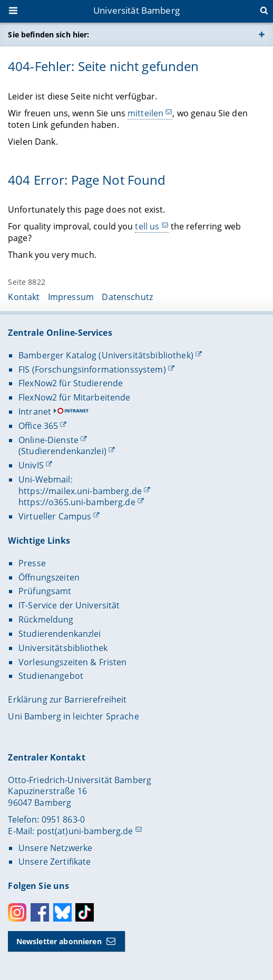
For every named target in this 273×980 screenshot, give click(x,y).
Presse (32, 563)
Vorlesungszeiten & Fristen (73, 662)
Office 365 (38, 426)
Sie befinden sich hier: (48, 34)
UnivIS (31, 465)
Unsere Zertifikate (55, 862)
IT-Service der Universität (69, 605)
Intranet (35, 412)
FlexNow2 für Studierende (71, 383)
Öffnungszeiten (49, 577)
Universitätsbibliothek (63, 648)
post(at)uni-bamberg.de (85, 831)
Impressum (71, 297)
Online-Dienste (48, 440)
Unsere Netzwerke (55, 848)
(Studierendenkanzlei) (62, 451)
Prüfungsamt (45, 591)
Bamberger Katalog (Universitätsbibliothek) (106, 355)
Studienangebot (51, 676)
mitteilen (145, 113)
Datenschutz (127, 297)
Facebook (40, 912)
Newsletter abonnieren (59, 941)
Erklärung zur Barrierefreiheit (67, 699)
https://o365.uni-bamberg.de (77, 502)
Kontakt (24, 297)
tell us (148, 226)
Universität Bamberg (136, 10)
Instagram (17, 912)
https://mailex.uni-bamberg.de (80, 491)
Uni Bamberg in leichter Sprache (73, 716)
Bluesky (62, 912)
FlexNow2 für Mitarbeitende (75, 397)
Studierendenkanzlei (60, 634)
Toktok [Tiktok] (85, 912)
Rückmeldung (46, 619)
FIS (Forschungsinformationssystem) (92, 369)
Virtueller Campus (55, 516)
